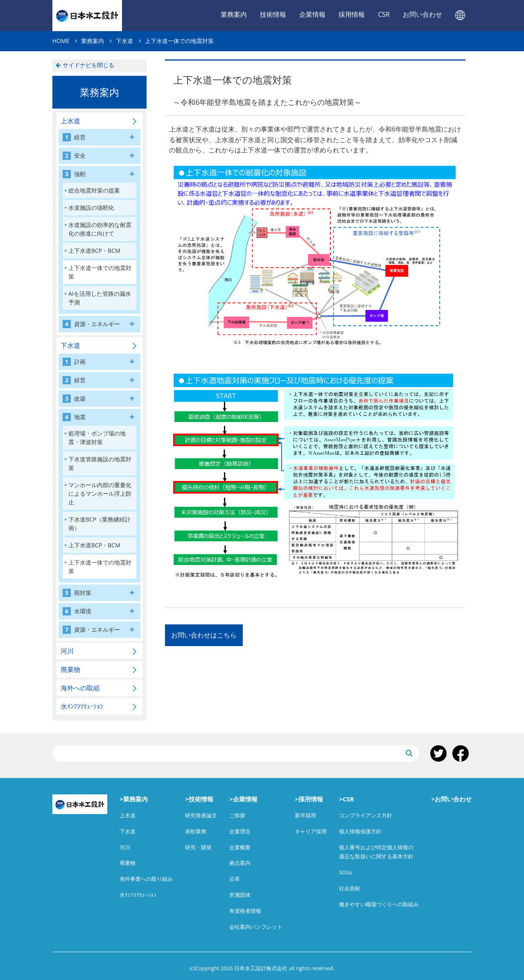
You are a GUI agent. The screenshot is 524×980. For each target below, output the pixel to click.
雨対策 (77, 593)
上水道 (70, 121)
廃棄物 (70, 669)
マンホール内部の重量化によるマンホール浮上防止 (100, 493)
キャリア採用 (311, 831)
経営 (74, 137)
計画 (74, 362)
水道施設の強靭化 (91, 208)
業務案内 (234, 14)
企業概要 (240, 847)
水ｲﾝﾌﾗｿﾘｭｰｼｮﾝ (82, 706)
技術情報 (273, 14)
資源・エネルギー (91, 324)
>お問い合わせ (451, 799)
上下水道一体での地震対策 (100, 272)
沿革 (235, 879)
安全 (74, 156)
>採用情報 (309, 799)
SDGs (346, 872)
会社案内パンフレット (256, 927)
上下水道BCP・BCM (94, 251)
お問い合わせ (422, 14)
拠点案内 (240, 863)
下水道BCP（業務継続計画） (99, 524)
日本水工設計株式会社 (87, 16)
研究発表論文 (201, 815)
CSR (384, 14)
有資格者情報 (245, 911)
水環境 (77, 611)
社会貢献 (350, 888)
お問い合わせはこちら (204, 635)
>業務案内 (134, 799)
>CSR (346, 799)
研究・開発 (198, 847)
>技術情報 (199, 799)
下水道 (70, 345)
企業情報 (312, 14)
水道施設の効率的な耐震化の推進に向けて (100, 229)
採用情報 (352, 14)
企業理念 (240, 831)
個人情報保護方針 (360, 831)
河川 (67, 651)
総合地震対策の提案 (94, 190)
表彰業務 (196, 831)
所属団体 (240, 895)
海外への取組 (80, 688)
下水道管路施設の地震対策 (100, 463)
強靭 (74, 174)
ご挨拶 (237, 815)
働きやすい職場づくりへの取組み (379, 904)
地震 (74, 417)
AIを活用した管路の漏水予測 (100, 298)
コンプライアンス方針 (366, 815)
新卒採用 (305, 815)
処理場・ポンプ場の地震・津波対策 (97, 438)
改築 (74, 399)
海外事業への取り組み (146, 879)
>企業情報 (243, 799)
